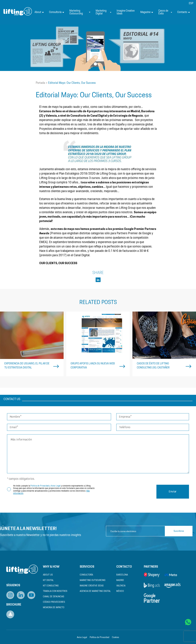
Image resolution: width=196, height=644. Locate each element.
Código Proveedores (54, 602)
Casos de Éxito (165, 12)
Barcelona (122, 575)
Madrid (120, 580)
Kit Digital (48, 580)
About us (48, 575)
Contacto (184, 12)
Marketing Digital (104, 12)
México (120, 591)
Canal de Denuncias (54, 597)
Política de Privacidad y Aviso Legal (45, 486)
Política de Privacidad (99, 637)
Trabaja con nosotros (55, 591)
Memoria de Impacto (54, 608)
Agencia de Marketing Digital (95, 591)
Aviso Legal (82, 637)
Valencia (121, 586)
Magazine (147, 12)
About (39, 12)
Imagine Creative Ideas (126, 12)
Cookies (116, 637)
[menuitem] (191, 3)
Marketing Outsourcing (80, 12)
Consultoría (57, 12)
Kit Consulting (51, 586)
